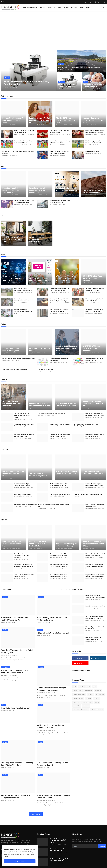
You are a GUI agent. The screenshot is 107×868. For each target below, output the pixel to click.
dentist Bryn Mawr (87, 702)
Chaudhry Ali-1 (6, 548)
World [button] (50, 8)
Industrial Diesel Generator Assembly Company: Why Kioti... (66, 348)
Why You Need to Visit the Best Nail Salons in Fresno (66, 405)
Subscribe (102, 846)
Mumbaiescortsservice (19, 134)
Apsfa (15, 303)
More (89, 8)
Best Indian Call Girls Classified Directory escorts (59, 131)
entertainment (77, 691)
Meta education (6, 195)
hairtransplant (88, 691)
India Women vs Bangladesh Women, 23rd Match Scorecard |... (95, 566)
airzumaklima (86, 125)
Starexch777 (88, 145)
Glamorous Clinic (18, 419)
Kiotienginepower (60, 353)
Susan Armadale (89, 620)
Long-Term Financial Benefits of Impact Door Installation (60, 310)
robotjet (60, 89)
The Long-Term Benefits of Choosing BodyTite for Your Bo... (17, 764)
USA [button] (60, 8)
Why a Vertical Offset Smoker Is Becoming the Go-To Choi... (95, 617)
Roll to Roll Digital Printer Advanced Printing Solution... (52, 619)
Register (91, 2)
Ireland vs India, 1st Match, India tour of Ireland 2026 (24, 576)
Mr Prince (88, 153)
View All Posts (66, 590)
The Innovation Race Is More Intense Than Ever (94, 359)
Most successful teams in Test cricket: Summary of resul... (59, 565)
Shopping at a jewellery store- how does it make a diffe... (93, 403)
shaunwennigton (6, 408)
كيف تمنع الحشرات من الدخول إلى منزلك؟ (53, 633)
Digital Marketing (78, 698)
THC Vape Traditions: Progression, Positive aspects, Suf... (54, 506)
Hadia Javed (53, 438)
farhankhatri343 (89, 417)
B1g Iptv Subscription (97, 710)
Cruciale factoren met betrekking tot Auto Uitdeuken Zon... (60, 201)
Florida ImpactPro (54, 313)
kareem (39, 635)
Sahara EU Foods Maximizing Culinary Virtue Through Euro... (95, 415)
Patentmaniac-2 (53, 362)
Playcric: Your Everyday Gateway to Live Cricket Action (24, 142)
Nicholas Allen (17, 292)
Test (75, 428)
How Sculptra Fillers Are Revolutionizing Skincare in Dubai (23, 415)
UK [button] (55, 8)
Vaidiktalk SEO (59, 195)
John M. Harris (53, 428)
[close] (35, 847)
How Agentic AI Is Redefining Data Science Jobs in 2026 (12, 278)
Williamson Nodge (7, 478)
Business (96, 698)
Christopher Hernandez (55, 303)
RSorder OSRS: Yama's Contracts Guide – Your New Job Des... (18, 152)
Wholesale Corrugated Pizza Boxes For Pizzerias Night (94, 310)
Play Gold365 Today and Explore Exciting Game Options (60, 495)
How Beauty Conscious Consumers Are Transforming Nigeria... (86, 425)
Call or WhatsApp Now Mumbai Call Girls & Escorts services (95, 131)
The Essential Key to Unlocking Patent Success (59, 359)
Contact (3, 2)
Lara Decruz (59, 548)
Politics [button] (67, 8)
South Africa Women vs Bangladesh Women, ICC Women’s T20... (22, 556)
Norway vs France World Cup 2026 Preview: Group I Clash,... (59, 555)
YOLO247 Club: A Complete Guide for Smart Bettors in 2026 (67, 474)
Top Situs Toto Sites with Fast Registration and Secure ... (88, 495)
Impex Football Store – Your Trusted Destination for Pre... (13, 544)
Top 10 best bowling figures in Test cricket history (67, 545)
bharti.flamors (18, 315)
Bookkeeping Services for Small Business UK (52, 414)
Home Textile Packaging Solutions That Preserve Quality (95, 596)
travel (88, 687)
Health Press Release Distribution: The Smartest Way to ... (24, 311)
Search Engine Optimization (81, 710)
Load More (36, 814)
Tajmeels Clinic (100, 694)
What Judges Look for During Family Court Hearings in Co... (64, 278)
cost (75, 687)
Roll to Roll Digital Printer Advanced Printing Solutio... (68, 86)
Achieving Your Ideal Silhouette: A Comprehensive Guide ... (16, 797)
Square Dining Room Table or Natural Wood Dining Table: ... (13, 239)
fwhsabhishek (6, 244)
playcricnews (17, 145)
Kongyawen (5, 125)
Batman (58, 478)
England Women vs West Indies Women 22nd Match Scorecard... (95, 576)
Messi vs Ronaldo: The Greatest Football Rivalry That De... (95, 555)
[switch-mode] (105, 2)
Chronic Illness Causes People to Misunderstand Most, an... (24, 300)
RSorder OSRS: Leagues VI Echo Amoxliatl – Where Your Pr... (13, 120)
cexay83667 (5, 353)
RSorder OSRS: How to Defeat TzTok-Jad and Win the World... (66, 120)
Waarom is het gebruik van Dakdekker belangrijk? (93, 191)
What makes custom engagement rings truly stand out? (11, 403)
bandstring (41, 416)
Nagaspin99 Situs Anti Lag (46, 369)
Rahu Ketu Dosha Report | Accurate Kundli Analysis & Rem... (66, 190)
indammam (86, 706)
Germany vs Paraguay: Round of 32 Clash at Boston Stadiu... (38, 544)
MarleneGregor (18, 507)
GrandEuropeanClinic (88, 89)
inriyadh (81, 687)
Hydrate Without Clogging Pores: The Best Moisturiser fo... (24, 435)
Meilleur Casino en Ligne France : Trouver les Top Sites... (51, 726)
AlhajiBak (6, 87)
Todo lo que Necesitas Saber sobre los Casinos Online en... (23, 495)
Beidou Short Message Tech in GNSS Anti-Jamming (95, 435)
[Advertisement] (54, 26)
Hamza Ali (32, 478)
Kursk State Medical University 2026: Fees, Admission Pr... (11, 190)
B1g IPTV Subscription (92, 151)
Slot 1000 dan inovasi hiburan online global (11, 349)
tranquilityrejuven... (54, 292)
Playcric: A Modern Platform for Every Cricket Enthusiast (59, 152)
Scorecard (98, 691)
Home (24, 8)
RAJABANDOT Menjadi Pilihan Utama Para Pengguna (92, 348)
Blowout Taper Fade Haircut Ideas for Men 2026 (60, 425)
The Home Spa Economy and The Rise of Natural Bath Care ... (60, 289)
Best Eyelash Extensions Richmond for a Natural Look (40, 405)
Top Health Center (33, 408)
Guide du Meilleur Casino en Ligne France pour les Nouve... (13, 474)
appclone (76, 702)
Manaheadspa (17, 428)
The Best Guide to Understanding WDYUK (38, 475)
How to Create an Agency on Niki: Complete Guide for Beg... (24, 201)
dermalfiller (77, 706)
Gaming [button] (82, 8)
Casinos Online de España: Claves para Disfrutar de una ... (95, 485)
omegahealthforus (34, 283)
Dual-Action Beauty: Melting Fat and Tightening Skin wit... (52, 764)
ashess (3, 768)
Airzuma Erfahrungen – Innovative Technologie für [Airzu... (93, 120)
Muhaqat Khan (33, 548)
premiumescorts (33, 125)
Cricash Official (89, 558)
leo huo (84, 283)
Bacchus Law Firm (60, 283)
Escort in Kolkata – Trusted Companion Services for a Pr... (40, 120)
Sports (94, 687)
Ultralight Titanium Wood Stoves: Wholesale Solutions (92, 278)
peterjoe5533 (88, 313)
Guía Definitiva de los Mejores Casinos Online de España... (53, 797)
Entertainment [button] (33, 8)
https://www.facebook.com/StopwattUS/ (27, 505)
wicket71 (16, 559)
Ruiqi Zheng (88, 438)
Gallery (43, 8)
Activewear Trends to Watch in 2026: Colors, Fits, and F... (95, 289)
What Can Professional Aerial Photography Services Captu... (59, 300)
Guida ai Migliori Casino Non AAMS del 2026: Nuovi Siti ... (58, 485)
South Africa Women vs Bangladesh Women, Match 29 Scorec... (93, 544)
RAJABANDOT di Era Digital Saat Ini (40, 349)
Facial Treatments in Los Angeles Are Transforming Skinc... (24, 425)
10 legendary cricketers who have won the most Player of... (59, 576)
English (98, 2)
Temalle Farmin (18, 438)
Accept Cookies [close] (20, 861)
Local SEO (90, 694)
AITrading (88, 698)
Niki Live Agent (18, 204)
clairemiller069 (6, 283)
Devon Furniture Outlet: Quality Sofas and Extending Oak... (38, 239)
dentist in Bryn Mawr (79, 694)
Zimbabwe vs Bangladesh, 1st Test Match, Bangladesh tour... (23, 565)
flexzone (87, 292)
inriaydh (97, 702)
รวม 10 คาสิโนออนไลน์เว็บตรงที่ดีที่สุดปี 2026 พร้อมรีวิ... (95, 506)
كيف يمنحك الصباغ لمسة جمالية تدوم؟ (15, 708)
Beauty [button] (74, 8)
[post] (29, 70)
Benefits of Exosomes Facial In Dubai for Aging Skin (94, 86)
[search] (104, 8)
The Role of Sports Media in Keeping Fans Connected (94, 142)
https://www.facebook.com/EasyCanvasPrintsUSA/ (40, 279)
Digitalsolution (53, 498)
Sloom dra (85, 195)
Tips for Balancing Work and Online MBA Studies (94, 300)
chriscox (87, 303)
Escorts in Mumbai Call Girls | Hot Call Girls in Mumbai (24, 131)
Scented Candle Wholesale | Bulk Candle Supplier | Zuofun (60, 435)
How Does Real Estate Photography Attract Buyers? (23, 289)
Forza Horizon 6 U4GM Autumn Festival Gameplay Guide (80, 67)
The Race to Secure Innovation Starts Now (15, 369)
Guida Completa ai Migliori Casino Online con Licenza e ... (94, 474)
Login (85, 2)
